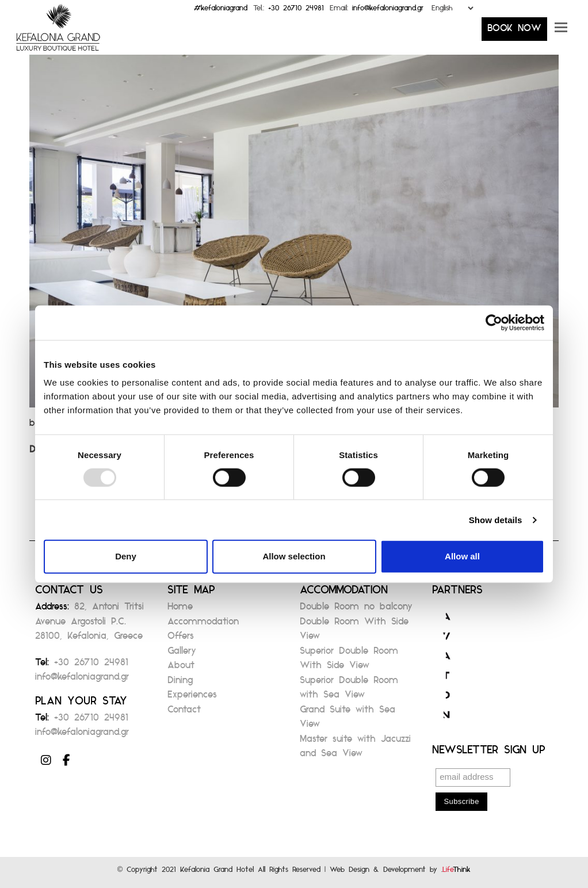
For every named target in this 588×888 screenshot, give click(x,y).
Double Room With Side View (354, 632)
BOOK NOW (514, 31)
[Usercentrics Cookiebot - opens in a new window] (494, 322)
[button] (561, 32)
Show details (496, 520)
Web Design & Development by (400, 872)
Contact (184, 713)
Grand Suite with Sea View (348, 720)
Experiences (192, 698)
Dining (180, 683)
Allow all (462, 556)
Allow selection (294, 556)
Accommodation (203, 625)
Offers (181, 639)
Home (180, 610)
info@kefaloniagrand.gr (388, 11)
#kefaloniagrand (221, 11)
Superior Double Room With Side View (349, 662)
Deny (126, 556)
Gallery (182, 654)
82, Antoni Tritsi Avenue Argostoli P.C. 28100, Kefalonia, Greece (89, 624)
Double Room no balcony (356, 610)
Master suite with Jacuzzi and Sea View (355, 750)
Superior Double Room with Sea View (349, 691)
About (181, 668)
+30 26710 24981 (296, 11)
